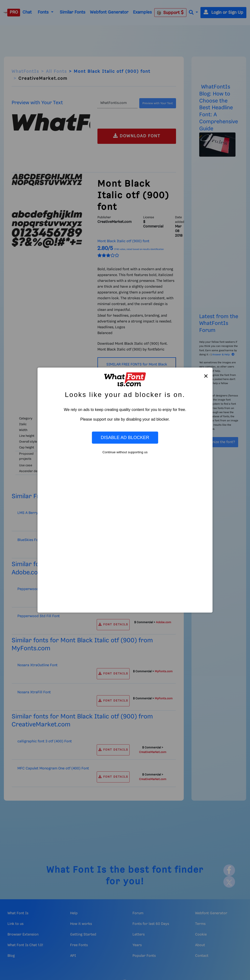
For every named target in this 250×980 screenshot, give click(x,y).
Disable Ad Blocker (125, 437)
